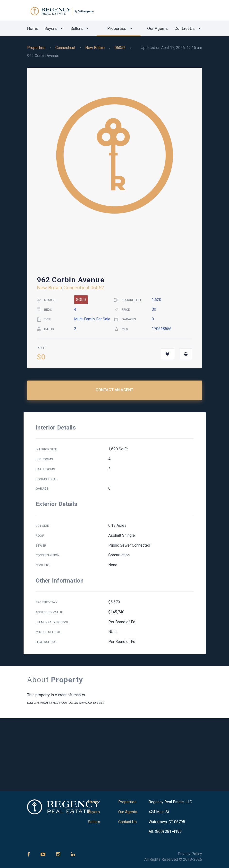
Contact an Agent (115, 390)
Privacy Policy (190, 854)
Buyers (51, 28)
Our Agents (157, 28)
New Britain (95, 48)
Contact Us (185, 28)
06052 (120, 48)
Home (33, 28)
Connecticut (65, 48)
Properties (117, 28)
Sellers (77, 28)
